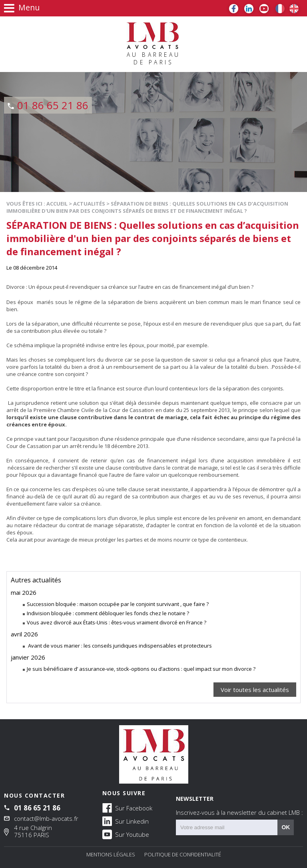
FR (280, 9)
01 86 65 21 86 (53, 105)
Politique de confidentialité (183, 854)
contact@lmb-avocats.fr (46, 818)
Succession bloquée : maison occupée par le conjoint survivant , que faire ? (118, 604)
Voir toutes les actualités (255, 690)
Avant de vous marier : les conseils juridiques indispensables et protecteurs (119, 646)
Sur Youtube (126, 834)
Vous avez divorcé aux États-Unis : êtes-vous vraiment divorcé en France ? (117, 622)
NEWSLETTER (239, 806)
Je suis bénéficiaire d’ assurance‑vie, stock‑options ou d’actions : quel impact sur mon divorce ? (141, 669)
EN (294, 9)
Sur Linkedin (126, 821)
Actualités (89, 204)
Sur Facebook (127, 808)
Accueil (57, 204)
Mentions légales (111, 854)
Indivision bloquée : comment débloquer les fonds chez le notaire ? (108, 613)
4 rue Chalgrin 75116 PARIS (33, 831)
